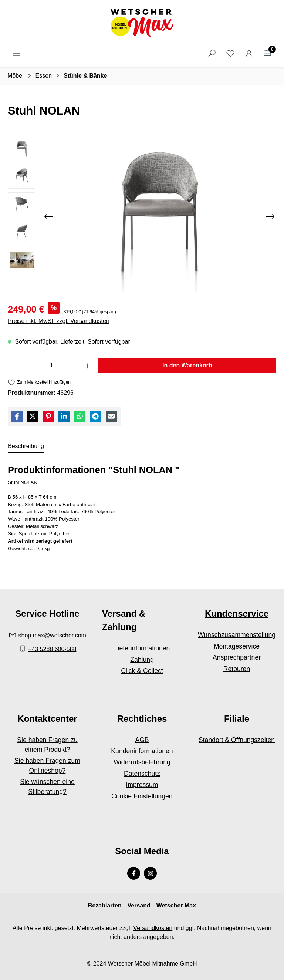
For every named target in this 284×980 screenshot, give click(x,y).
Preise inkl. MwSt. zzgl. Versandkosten (59, 321)
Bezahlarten (105, 905)
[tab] (26, 447)
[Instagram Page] (150, 873)
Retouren (237, 669)
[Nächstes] (270, 216)
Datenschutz (142, 774)
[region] (142, 216)
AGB (142, 740)
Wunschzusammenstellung (237, 635)
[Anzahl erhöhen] (88, 366)
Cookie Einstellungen (142, 796)
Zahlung (142, 660)
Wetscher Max (176, 905)
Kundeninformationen (142, 751)
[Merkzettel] (230, 53)
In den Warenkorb (187, 365)
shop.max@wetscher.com (52, 635)
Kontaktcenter (47, 719)
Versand (139, 905)
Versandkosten (153, 928)
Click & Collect (142, 671)
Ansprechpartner (237, 657)
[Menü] (17, 53)
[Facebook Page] (134, 873)
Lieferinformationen (142, 648)
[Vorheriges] (48, 216)
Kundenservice (237, 614)
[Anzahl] (52, 366)
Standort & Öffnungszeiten (237, 740)
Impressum (142, 785)
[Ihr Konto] (249, 53)
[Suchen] (212, 53)
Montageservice (237, 646)
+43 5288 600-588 (52, 649)
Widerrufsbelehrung (142, 762)
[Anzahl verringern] (16, 366)
